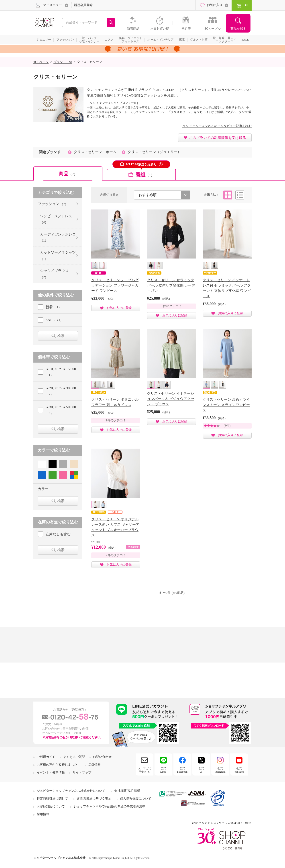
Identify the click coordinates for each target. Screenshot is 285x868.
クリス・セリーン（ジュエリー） (154, 152)
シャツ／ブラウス (54, 274)
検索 (61, 336)
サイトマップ (82, 773)
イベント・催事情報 (51, 773)
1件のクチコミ (172, 306)
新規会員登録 (83, 5)
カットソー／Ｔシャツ (58, 255)
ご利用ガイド (46, 757)
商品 (68, 174)
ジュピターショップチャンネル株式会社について (71, 791)
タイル (228, 195)
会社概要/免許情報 (127, 791)
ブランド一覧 (63, 62)
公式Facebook (182, 770)
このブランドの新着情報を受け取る (218, 138)
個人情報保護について (136, 799)
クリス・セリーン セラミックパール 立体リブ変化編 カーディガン (171, 285)
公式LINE (163, 770)
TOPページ (41, 62)
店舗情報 (94, 765)
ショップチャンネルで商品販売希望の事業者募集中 (110, 806)
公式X (201, 770)
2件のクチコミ (116, 555)
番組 (145, 175)
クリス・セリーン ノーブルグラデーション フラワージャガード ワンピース (115, 285)
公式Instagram (220, 770)
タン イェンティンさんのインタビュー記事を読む (217, 126)
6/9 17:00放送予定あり (141, 164)
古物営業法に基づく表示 (94, 799)
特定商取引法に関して (52, 799)
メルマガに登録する (145, 770)
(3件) (227, 426)
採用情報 (43, 814)
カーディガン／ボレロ (58, 237)
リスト (240, 195)
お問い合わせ (102, 757)
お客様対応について (51, 806)
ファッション (53, 204)
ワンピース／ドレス (56, 219)
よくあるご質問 (74, 757)
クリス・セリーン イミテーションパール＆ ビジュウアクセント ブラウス (171, 399)
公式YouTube (239, 770)
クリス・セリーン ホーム (95, 152)
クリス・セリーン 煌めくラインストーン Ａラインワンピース (226, 405)
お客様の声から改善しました (57, 765)
